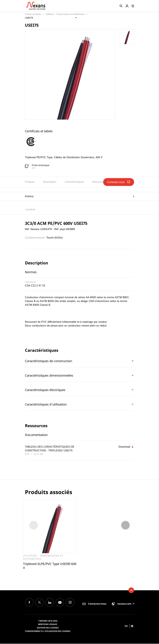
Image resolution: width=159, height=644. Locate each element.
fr (132, 626)
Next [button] (125, 525)
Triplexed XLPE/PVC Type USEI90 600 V (50, 566)
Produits (30, 182)
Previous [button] (34, 525)
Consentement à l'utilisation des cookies (48, 632)
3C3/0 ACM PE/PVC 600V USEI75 (56, 223)
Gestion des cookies (48, 628)
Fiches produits (33, 14)
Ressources (99, 182)
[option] (34, 141)
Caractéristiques (74, 182)
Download (126, 447)
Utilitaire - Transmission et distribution (65, 14)
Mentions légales (48, 625)
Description (50, 182)
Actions (79, 196)
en (126, 626)
